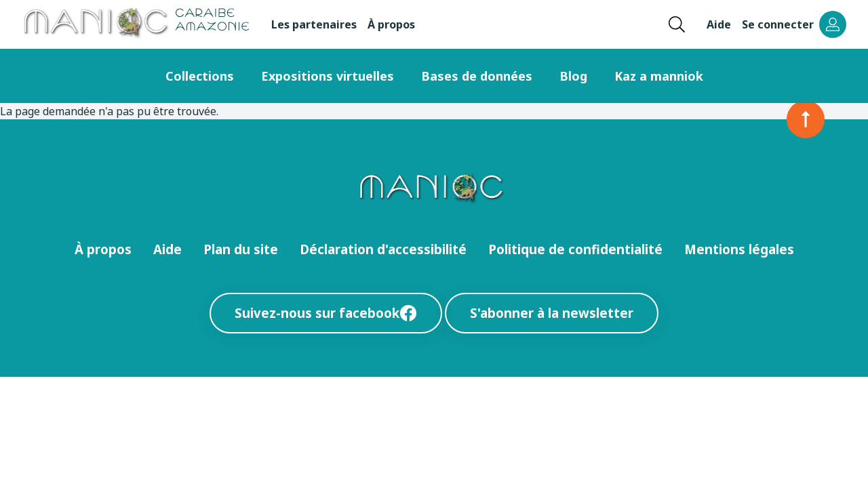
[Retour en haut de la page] (806, 119)
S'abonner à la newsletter (552, 313)
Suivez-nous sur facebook (326, 313)
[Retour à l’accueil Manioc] (136, 24)
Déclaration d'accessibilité (383, 249)
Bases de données (477, 76)
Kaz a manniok (659, 76)
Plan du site (241, 249)
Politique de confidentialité (575, 249)
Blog (573, 76)
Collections (200, 76)
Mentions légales (739, 249)
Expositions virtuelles (328, 76)
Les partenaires (314, 24)
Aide (719, 24)
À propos (391, 24)
